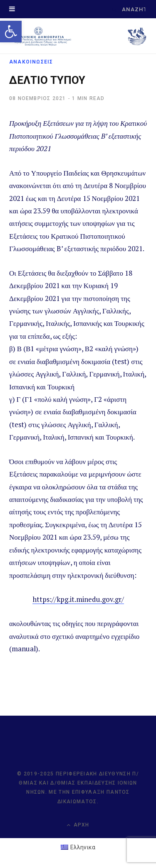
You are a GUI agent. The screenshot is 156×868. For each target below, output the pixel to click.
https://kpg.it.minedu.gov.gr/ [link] (78, 599)
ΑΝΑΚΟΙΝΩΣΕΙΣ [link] (31, 62)
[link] (11, 32)
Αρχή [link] (78, 825)
